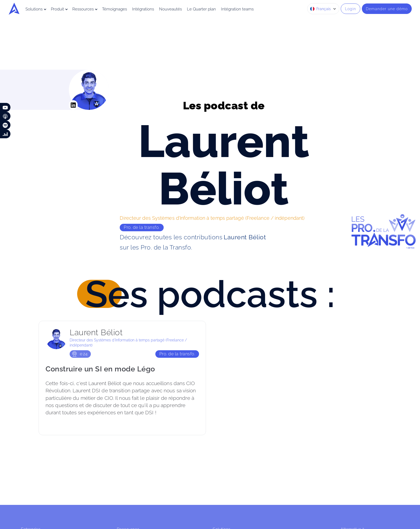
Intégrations (143, 9)
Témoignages (115, 9)
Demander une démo (387, 9)
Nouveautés (170, 9)
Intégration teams (237, 9)
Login (350, 9)
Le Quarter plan (201, 9)
